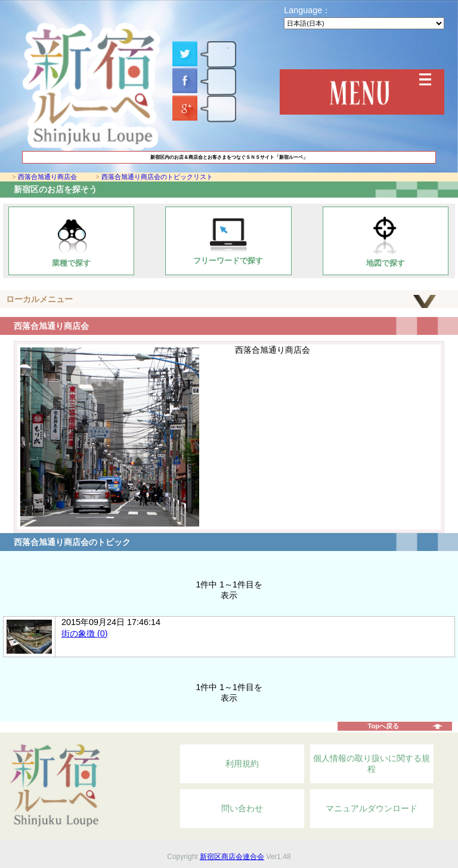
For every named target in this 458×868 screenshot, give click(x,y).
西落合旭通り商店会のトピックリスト (157, 177)
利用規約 (242, 764)
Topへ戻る (383, 726)
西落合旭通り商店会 (47, 177)
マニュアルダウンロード (372, 808)
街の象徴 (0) (85, 633)
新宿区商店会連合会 (232, 857)
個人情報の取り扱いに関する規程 (372, 764)
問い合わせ (242, 808)
